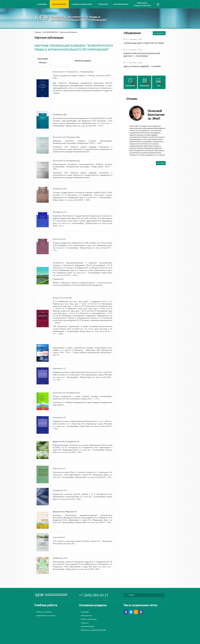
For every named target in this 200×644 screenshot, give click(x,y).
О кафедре (42, 4)
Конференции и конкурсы (46, 615)
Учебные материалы (44, 612)
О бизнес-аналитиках (82, 4)
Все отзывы (161, 163)
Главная (38, 32)
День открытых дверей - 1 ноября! (142, 66)
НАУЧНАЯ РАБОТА (121, 4)
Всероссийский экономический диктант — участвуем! (142, 55)
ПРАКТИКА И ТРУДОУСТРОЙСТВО (142, 4)
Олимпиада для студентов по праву (144, 43)
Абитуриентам (59, 4)
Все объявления (159, 33)
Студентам (103, 4)
